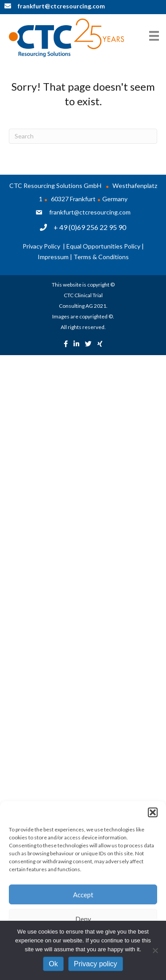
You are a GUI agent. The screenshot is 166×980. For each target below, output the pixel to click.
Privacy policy (96, 964)
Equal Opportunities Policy (103, 246)
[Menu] (154, 36)
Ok (53, 964)
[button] (153, 812)
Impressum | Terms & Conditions (83, 257)
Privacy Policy (42, 246)
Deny (83, 919)
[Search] (83, 136)
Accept (83, 895)
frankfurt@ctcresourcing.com (90, 212)
